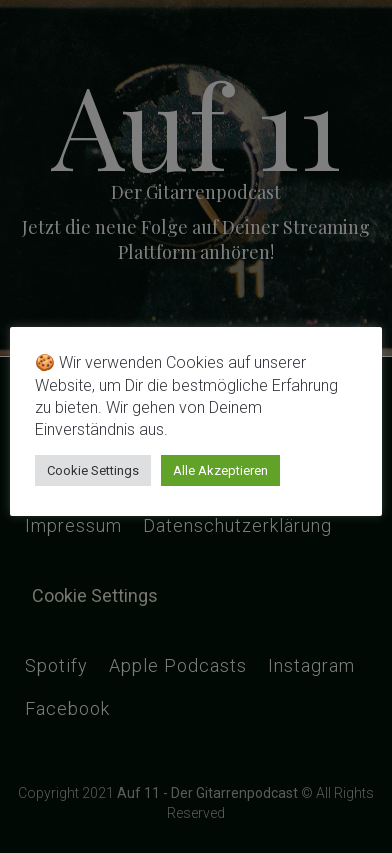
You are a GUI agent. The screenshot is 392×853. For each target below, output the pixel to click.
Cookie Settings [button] (93, 470)
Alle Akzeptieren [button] (220, 470)
